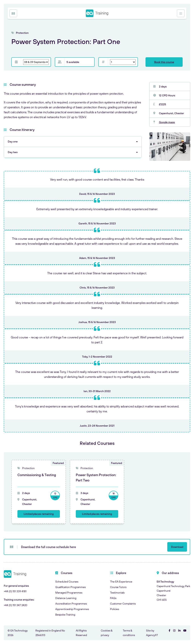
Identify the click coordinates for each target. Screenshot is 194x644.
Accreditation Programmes (71, 604)
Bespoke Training (65, 615)
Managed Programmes (69, 593)
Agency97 (152, 635)
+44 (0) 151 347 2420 (16, 605)
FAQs (113, 598)
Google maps (167, 122)
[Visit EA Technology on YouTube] (185, 631)
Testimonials (117, 593)
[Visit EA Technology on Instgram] (174, 631)
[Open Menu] (13, 13)
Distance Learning (66, 598)
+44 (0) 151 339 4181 (15, 591)
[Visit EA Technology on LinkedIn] (179, 631)
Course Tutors (118, 587)
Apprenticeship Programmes (72, 609)
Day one (13, 142)
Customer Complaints (123, 604)
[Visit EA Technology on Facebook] (169, 631)
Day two (13, 152)
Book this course (164, 62)
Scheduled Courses (67, 582)
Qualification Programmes (70, 587)
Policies (115, 609)
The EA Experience (121, 582)
